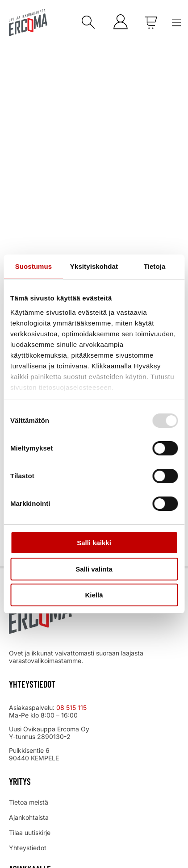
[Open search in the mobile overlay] (86, 23)
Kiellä (94, 595)
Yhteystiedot (28, 848)
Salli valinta (94, 569)
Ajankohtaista (29, 817)
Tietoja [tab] (155, 266)
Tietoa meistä (29, 802)
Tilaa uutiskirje (30, 833)
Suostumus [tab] (34, 266)
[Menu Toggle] (176, 23)
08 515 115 (72, 707)
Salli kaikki (94, 543)
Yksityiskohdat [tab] (94, 266)
